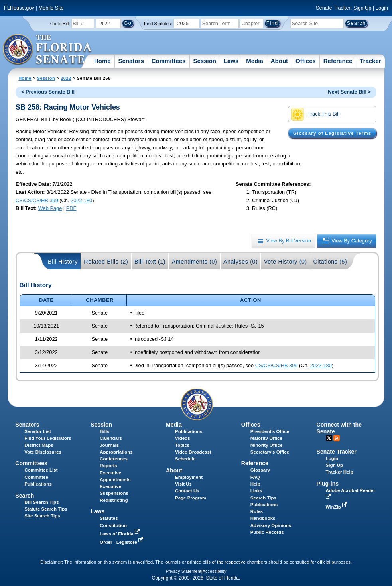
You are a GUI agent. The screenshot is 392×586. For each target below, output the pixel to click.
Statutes (109, 518)
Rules (257, 511)
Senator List (38, 431)
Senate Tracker (337, 452)
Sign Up (362, 8)
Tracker (370, 61)
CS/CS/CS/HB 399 (37, 200)
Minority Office (267, 445)
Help (255, 484)
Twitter (329, 438)
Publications (189, 431)
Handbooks (263, 518)
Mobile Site (51, 8)
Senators (131, 61)
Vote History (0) (286, 262)
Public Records (267, 532)
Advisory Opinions (271, 525)
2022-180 (81, 200)
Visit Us (183, 484)
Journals (109, 445)
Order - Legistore (122, 542)
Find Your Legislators (48, 438)
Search (25, 496)
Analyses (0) (241, 262)
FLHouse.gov (19, 8)
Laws (231, 61)
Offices (306, 61)
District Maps (39, 445)
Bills (104, 431)
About (279, 61)
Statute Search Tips (46, 509)
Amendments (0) (195, 262)
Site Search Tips (42, 516)
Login (382, 8)
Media (255, 61)
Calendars (111, 438)
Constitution (113, 525)
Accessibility (215, 571)
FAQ (255, 477)
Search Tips (263, 498)
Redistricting (114, 500)
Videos (183, 438)
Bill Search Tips (41, 502)
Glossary (260, 470)
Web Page (50, 208)
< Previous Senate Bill (48, 92)
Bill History (63, 262)
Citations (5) (330, 262)
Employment (189, 477)
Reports (108, 466)
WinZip (337, 507)
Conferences (114, 459)
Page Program (191, 498)
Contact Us (187, 491)
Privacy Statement (184, 571)
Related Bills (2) (106, 262)
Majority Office (266, 438)
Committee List (41, 470)
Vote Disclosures (43, 452)
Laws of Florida (120, 534)
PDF (71, 208)
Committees (169, 61)
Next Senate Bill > (349, 92)
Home (102, 61)
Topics (182, 445)
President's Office (270, 431)
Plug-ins (328, 484)
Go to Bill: (60, 24)
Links (256, 491)
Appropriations (116, 452)
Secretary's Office (270, 452)
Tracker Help (340, 472)
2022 (66, 78)
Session (205, 61)
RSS (337, 438)
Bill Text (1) (150, 262)
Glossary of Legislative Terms (332, 133)
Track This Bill (315, 114)
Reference (338, 61)
